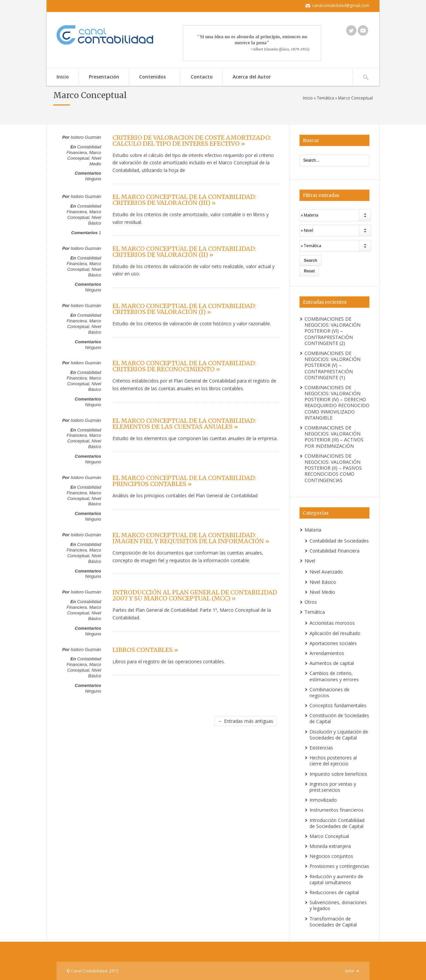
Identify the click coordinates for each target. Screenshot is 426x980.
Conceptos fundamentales (338, 705)
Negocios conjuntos (331, 856)
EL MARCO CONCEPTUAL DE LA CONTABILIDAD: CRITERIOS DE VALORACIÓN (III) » (184, 200)
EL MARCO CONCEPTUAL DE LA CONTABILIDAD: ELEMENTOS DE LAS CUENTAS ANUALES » (184, 424)
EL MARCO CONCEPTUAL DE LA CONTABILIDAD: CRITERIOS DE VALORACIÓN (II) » (184, 252)
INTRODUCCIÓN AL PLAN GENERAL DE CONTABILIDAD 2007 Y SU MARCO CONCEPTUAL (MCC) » (195, 595)
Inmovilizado (323, 800)
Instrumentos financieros (336, 810)
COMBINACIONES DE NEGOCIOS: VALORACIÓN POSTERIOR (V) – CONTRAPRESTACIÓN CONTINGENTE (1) (332, 365)
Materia (313, 530)
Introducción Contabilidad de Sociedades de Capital (337, 823)
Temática (325, 98)
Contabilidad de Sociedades (339, 541)
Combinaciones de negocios (329, 692)
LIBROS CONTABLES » (145, 650)
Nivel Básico (95, 220)
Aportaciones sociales (333, 643)
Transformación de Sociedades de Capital (333, 922)
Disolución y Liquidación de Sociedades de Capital (339, 735)
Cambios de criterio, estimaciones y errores (334, 676)
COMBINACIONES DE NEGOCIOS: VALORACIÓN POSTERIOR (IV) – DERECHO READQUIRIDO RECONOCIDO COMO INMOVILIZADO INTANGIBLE (337, 403)
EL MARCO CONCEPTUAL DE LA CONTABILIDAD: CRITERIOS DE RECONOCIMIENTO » (184, 366)
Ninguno (93, 179)
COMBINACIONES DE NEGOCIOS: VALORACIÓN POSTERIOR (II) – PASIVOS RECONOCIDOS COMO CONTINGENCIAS (333, 468)
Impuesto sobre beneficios (338, 774)
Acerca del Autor (252, 77)
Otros (311, 602)
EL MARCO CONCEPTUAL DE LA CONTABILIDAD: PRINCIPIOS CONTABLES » (184, 481)
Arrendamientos (327, 653)
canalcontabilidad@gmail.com (341, 5)
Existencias (321, 748)
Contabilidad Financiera (84, 150)
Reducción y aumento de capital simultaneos (336, 879)
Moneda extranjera (330, 846)
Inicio (63, 77)
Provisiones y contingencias (339, 866)
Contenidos (151, 77)
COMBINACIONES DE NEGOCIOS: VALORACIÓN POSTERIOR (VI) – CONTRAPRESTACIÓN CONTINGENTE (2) (332, 331)
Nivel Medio (95, 161)
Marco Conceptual (84, 155)
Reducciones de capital (334, 892)
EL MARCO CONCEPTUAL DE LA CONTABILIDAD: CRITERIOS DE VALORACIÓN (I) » (184, 309)
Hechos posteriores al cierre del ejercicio (333, 761)
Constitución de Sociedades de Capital (339, 718)
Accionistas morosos (332, 623)
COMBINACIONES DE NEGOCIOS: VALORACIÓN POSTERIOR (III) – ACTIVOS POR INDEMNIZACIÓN (334, 437)
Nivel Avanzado (326, 572)
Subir (350, 971)
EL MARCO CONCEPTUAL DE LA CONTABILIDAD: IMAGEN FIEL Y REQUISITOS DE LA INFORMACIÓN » (191, 538)
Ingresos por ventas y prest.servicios (333, 787)
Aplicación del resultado (335, 633)
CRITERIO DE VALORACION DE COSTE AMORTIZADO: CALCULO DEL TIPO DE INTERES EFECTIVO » (192, 141)
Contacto (202, 77)
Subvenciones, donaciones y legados (338, 905)
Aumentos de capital (332, 663)
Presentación (104, 77)
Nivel (310, 561)
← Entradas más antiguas (246, 721)
